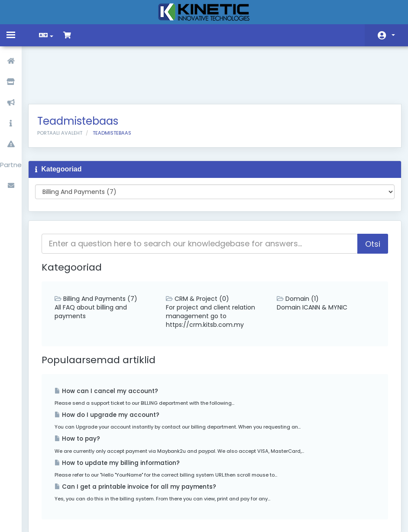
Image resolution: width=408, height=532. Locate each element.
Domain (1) (296, 254)
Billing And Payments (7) (102, 254)
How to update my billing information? (124, 418)
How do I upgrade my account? (113, 370)
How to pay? (84, 394)
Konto (393, 35)
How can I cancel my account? (113, 347)
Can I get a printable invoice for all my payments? (142, 442)
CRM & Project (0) (200, 254)
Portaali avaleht (66, 88)
